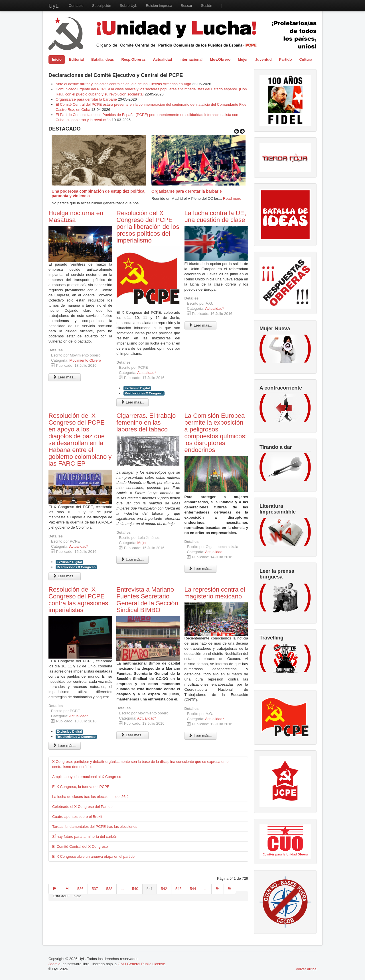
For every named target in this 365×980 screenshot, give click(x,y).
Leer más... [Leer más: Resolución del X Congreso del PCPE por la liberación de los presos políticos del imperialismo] (132, 402)
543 (179, 889)
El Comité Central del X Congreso (80, 846)
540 (135, 889)
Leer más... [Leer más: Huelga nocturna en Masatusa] (65, 377)
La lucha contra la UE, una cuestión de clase (215, 216)
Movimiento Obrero (85, 360)
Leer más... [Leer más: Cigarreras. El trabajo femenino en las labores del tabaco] (132, 560)
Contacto (76, 6)
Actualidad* (147, 373)
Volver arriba (306, 969)
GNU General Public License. (142, 964)
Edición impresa (159, 6)
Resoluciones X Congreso (144, 393)
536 (80, 889)
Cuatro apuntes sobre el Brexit (77, 817)
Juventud (263, 59)
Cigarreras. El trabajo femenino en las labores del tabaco (146, 422)
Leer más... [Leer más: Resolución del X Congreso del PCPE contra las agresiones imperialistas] (65, 746)
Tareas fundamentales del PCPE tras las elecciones (95, 827)
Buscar (186, 6)
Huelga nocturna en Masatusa (76, 216)
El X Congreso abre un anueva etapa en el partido (93, 856)
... (122, 889)
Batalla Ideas (103, 59)
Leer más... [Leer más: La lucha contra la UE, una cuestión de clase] (201, 325)
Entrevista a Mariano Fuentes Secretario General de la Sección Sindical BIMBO (147, 600)
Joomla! (55, 964)
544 (193, 889)
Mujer (243, 59)
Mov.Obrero (220, 59)
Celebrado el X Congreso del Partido (82, 807)
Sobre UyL (128, 6)
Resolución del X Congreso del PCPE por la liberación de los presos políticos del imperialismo (148, 227)
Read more (232, 198)
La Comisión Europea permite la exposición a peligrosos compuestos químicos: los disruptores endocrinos (216, 433)
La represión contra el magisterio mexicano (215, 593)
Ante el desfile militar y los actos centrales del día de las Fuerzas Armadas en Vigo (123, 84)
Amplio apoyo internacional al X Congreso (87, 777)
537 (95, 889)
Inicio (57, 59)
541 (150, 889)
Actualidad (163, 59)
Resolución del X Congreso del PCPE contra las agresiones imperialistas (78, 600)
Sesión (206, 6)
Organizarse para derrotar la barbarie (86, 99)
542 (164, 889)
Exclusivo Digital (137, 388)
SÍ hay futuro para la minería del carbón (85, 837)
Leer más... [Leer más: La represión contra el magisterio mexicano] (201, 736)
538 (109, 889)
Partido (286, 59)
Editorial (76, 59)
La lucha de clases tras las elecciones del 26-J (90, 797)
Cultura (306, 59)
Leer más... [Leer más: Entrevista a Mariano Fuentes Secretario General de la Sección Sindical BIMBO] (132, 735)
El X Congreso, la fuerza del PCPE (81, 787)
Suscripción (102, 6)
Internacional (191, 59)
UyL (54, 6)
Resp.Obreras (133, 59)
